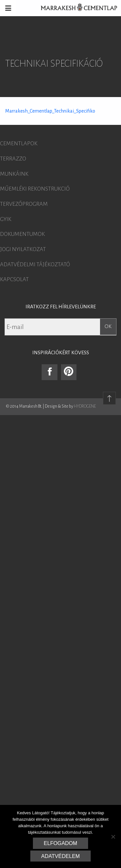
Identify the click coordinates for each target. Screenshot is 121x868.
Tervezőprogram (24, 204)
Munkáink (14, 174)
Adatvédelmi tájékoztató (35, 265)
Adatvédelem (61, 856)
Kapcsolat (14, 280)
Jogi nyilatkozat (23, 249)
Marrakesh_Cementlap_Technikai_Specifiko (50, 111)
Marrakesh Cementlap (76, 8)
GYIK (6, 219)
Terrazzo (13, 159)
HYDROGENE (85, 406)
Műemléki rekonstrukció (35, 189)
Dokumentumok (22, 234)
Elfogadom (61, 843)
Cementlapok (19, 144)
